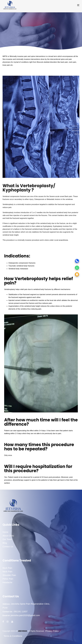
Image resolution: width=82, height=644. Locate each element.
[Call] (69, 261)
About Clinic (8, 536)
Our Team (7, 539)
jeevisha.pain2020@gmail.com (25, 615)
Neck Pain (7, 572)
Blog (5, 543)
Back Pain (7, 568)
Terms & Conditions (13, 636)
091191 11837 (20, 612)
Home (5, 532)
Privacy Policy (52, 631)
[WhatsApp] (69, 268)
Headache (7, 582)
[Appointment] (69, 274)
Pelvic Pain (8, 579)
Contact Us (8, 547)
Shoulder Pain (9, 575)
